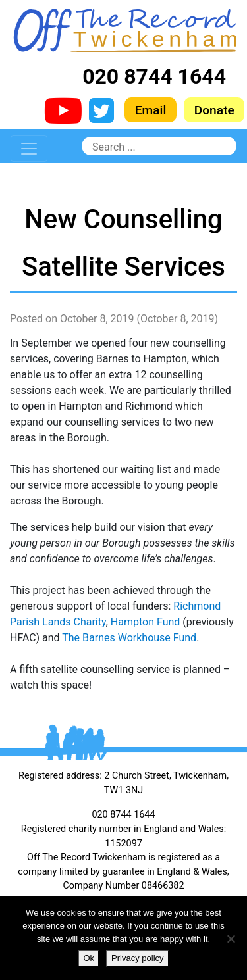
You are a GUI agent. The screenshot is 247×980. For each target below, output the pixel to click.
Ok (89, 958)
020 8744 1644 (154, 76)
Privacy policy (137, 958)
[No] (231, 939)
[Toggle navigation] (29, 149)
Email (151, 110)
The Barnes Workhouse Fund (129, 638)
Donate (214, 110)
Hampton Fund (146, 622)
